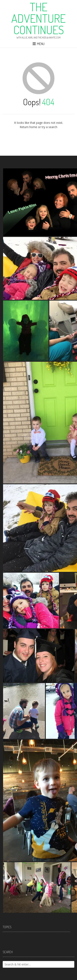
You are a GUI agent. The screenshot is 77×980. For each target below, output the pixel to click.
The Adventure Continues (38, 18)
